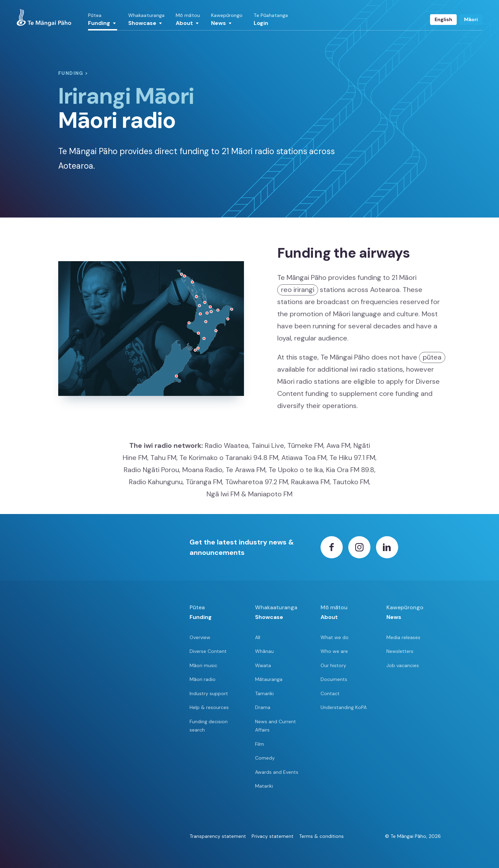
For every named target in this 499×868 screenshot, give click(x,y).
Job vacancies (403, 665)
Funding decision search (209, 726)
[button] (103, 21)
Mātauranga (269, 679)
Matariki (264, 786)
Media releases (403, 637)
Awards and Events (277, 772)
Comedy (265, 758)
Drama (263, 707)
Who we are (334, 651)
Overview (200, 637)
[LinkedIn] (387, 547)
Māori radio (203, 679)
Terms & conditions (321, 836)
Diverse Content (208, 651)
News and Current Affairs (275, 726)
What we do (335, 637)
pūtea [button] (432, 357)
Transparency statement (218, 836)
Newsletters (400, 651)
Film (260, 744)
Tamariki (264, 693)
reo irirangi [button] (298, 290)
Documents (334, 679)
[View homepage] (44, 18)
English (443, 19)
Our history (333, 665)
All (258, 637)
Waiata (263, 665)
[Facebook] (332, 547)
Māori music (203, 665)
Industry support (209, 693)
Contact (330, 693)
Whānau (264, 651)
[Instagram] (359, 547)
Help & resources (209, 707)
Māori (471, 19)
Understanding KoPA (344, 707)
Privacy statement (273, 836)
